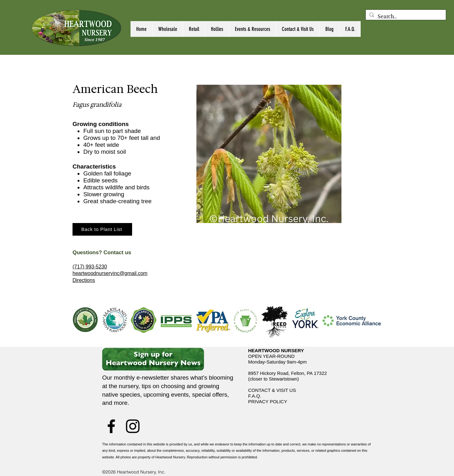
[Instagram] (133, 426)
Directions (84, 280)
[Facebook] (111, 426)
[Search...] (405, 17)
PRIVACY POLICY (268, 401)
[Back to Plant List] (102, 229)
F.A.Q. (255, 396)
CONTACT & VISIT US (272, 390)
